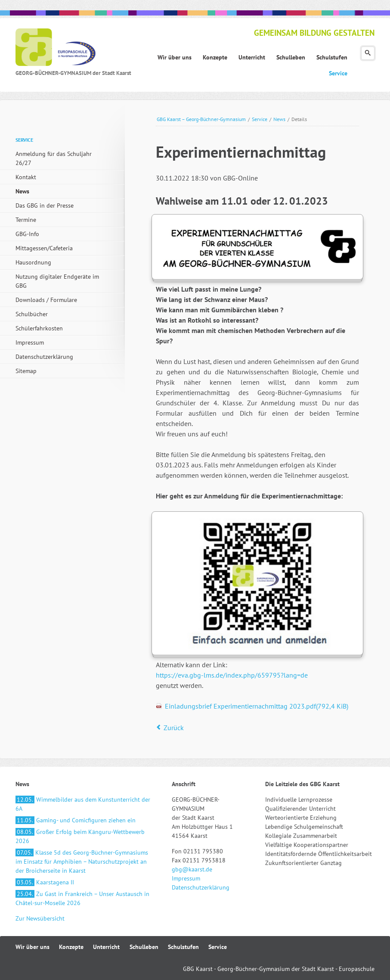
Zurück (174, 728)
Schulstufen (183, 947)
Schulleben (144, 947)
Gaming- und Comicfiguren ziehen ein (76, 820)
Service (260, 119)
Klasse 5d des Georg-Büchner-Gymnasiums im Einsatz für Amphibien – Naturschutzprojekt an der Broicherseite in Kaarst (82, 862)
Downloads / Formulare (46, 300)
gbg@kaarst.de (192, 869)
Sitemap (26, 371)
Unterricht (106, 947)
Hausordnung (33, 262)
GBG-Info (27, 234)
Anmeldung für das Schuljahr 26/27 (54, 158)
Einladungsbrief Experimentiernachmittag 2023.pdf (257, 706)
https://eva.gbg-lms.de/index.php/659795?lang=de (232, 675)
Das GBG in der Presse (45, 205)
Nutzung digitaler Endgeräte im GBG (57, 281)
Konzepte (71, 947)
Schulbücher (32, 314)
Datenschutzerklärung (44, 357)
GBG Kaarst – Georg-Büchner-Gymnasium (201, 119)
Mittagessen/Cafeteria (44, 248)
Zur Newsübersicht (40, 918)
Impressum (30, 342)
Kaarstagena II (45, 882)
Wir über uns (32, 947)
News (279, 119)
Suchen (368, 53)
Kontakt (26, 177)
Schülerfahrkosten (39, 328)
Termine (26, 220)
